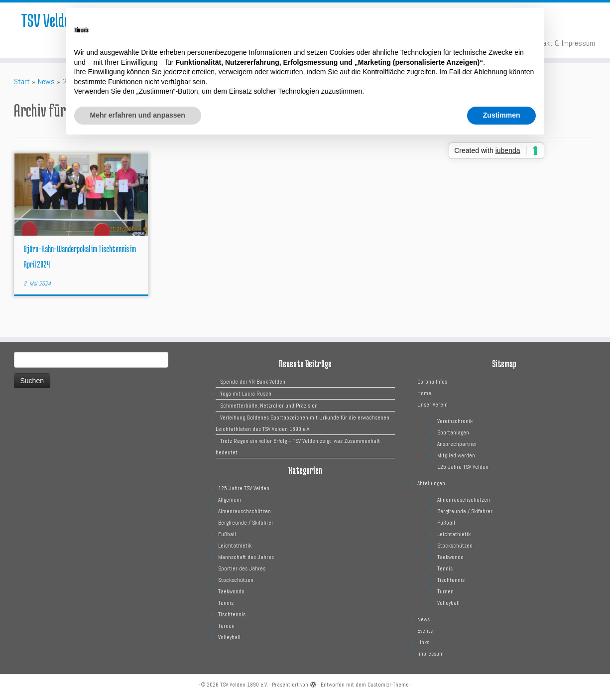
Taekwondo (231, 591)
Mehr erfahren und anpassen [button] (138, 115)
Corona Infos (432, 382)
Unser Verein (432, 405)
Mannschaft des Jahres (246, 557)
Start (22, 81)
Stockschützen (236, 580)
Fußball (227, 534)
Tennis (226, 603)
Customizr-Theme (388, 685)
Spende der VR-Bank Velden (253, 382)
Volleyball (229, 637)
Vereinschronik (455, 421)
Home (424, 393)
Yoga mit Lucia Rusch (246, 394)
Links (423, 642)
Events (425, 631)
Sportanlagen (453, 432)
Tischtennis (232, 614)
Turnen (226, 626)
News (46, 81)
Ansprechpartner (457, 444)
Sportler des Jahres (242, 568)
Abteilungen (431, 483)
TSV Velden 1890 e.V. (244, 685)
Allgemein (230, 500)
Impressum (430, 654)
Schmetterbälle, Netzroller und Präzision (269, 406)
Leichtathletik (235, 546)
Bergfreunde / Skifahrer (246, 523)
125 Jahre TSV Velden (244, 488)
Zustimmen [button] (502, 115)
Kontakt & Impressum (562, 43)
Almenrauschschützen (244, 511)
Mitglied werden (456, 455)
